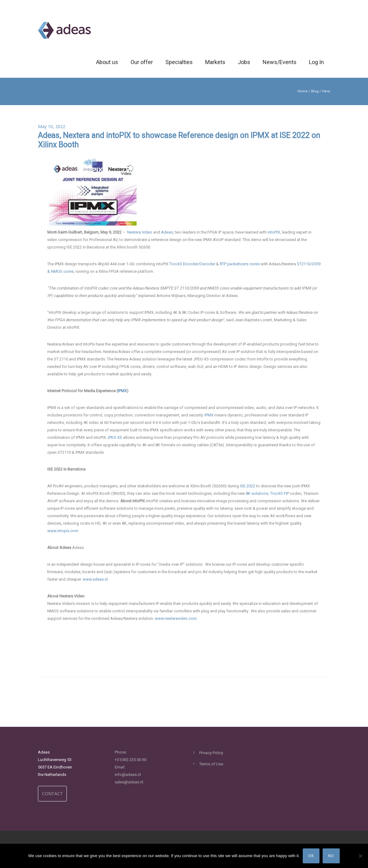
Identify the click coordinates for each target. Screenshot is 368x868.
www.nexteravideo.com (176, 618)
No (331, 856)
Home (303, 91)
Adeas (167, 232)
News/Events (280, 62)
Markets (215, 62)
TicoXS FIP (280, 493)
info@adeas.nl (128, 775)
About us (107, 62)
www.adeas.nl (95, 579)
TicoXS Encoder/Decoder (192, 264)
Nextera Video (140, 232)
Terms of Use (211, 764)
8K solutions (257, 493)
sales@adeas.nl (129, 782)
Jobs (244, 62)
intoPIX (274, 232)
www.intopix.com (63, 531)
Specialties (179, 62)
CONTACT (52, 794)
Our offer (142, 62)
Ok (311, 856)
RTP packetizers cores (240, 264)
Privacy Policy (211, 753)
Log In (316, 62)
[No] (360, 856)
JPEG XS (115, 437)
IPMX (209, 415)
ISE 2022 (248, 486)
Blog (315, 91)
